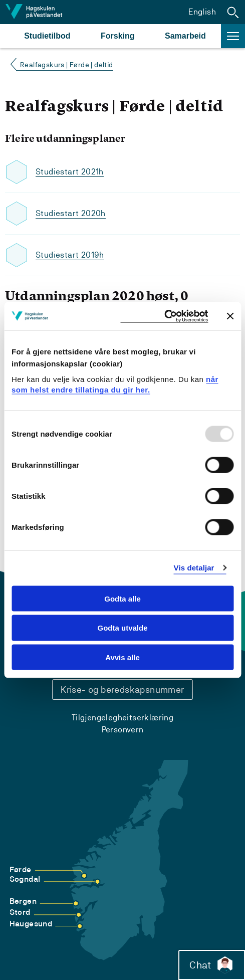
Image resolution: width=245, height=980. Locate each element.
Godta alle (123, 598)
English (202, 12)
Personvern (123, 730)
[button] (233, 12)
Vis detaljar (194, 568)
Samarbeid (185, 36)
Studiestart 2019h (70, 255)
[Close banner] (230, 316)
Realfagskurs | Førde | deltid (67, 65)
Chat (212, 965)
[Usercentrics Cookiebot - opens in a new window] (164, 316)
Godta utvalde (122, 628)
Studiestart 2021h (70, 172)
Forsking (118, 36)
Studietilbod (47, 36)
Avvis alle (123, 657)
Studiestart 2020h (71, 213)
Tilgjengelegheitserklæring (123, 718)
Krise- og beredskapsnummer (122, 690)
